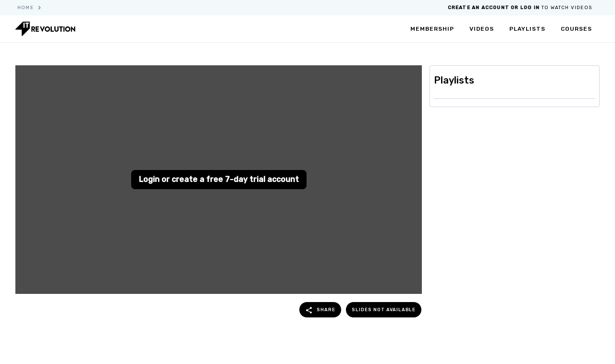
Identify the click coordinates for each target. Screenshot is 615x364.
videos (482, 29)
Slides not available (384, 309)
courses (576, 29)
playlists (527, 29)
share (320, 310)
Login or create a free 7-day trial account (219, 179)
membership (432, 29)
